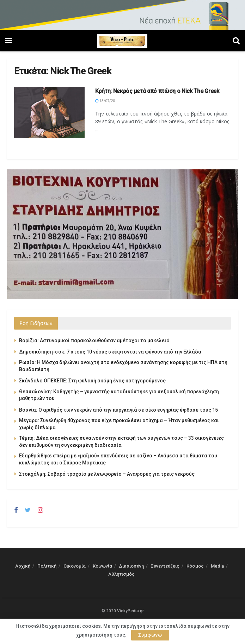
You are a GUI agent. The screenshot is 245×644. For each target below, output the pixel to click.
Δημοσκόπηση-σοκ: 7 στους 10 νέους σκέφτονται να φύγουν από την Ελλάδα (110, 352)
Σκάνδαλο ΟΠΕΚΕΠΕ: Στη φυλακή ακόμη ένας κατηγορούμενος (92, 381)
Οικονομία (75, 566)
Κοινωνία (102, 566)
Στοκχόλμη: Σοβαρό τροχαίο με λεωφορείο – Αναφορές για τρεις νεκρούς (107, 474)
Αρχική (23, 566)
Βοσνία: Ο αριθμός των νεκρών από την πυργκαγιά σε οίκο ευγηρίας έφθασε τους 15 (118, 410)
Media (217, 566)
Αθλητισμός (121, 574)
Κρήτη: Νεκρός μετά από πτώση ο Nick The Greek (157, 91)
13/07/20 (105, 101)
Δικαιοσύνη (131, 566)
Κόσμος (195, 566)
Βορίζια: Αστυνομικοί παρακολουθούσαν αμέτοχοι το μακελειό (94, 340)
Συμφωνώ (150, 635)
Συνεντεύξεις (165, 566)
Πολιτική (47, 566)
